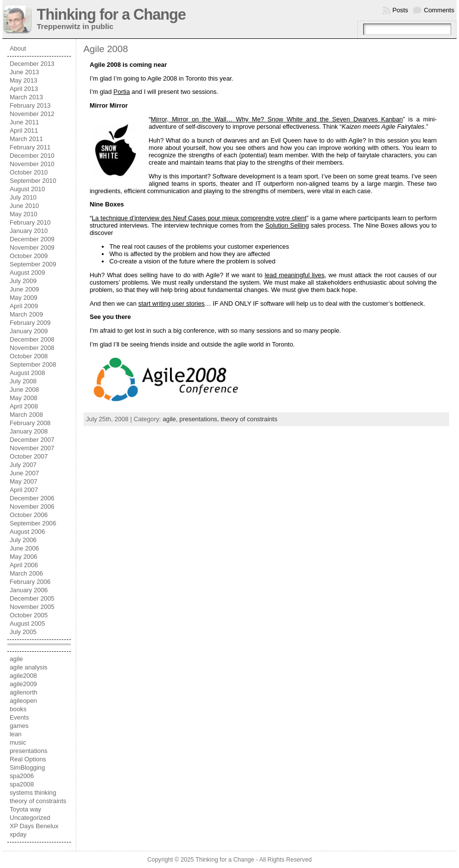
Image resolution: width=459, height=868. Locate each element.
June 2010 (25, 206)
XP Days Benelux (34, 826)
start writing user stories (171, 304)
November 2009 (32, 247)
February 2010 (30, 222)
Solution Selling (287, 225)
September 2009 (33, 264)
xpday (18, 834)
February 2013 (30, 105)
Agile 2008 (106, 49)
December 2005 (32, 598)
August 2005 (28, 623)
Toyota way (26, 809)
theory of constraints (38, 801)
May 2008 (24, 398)
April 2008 (24, 406)
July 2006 (23, 540)
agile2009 (24, 684)
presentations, (200, 419)
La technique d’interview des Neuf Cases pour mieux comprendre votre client (199, 218)
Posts (400, 10)
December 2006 (32, 498)
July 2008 (23, 381)
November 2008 (32, 348)
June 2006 (25, 548)
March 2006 (27, 573)
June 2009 (25, 289)
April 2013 (24, 89)
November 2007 (32, 448)
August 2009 (28, 273)
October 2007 (29, 456)
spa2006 (22, 776)
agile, (171, 419)
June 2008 (25, 390)
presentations (29, 751)
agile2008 (24, 676)
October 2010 (29, 172)
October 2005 (29, 615)
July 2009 (23, 281)
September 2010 (33, 181)
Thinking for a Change (111, 14)
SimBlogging (28, 767)
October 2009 (29, 256)
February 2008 (30, 423)
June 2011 (25, 122)
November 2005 (32, 607)
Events (19, 717)
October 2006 (29, 515)
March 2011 (27, 139)
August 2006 (28, 532)
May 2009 (24, 298)
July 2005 (23, 632)
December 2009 (32, 239)
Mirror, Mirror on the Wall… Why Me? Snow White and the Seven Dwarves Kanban (277, 119)
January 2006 (29, 590)
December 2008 (32, 339)
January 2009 (29, 331)
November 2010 (32, 164)
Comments (439, 10)
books (18, 709)
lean (16, 734)
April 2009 (24, 306)
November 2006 (32, 506)
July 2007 (23, 465)
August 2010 (28, 189)
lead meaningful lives (295, 275)
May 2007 (24, 481)
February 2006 (30, 582)
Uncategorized (30, 818)
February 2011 (30, 147)
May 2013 (24, 80)
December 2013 (32, 64)
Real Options (28, 759)
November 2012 (32, 114)
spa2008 (22, 784)
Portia (122, 92)
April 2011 (24, 130)
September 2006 (33, 523)
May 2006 (24, 557)
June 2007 (25, 473)
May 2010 (24, 214)
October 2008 (29, 356)
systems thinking (33, 793)
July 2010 (23, 197)
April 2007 (24, 490)
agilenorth (24, 692)
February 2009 (30, 323)
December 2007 (32, 440)
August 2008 (28, 373)
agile (16, 659)
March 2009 (27, 314)
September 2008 (33, 364)
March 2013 (27, 97)
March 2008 (27, 415)
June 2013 (25, 72)
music (18, 742)
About (18, 48)
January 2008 (29, 431)
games (19, 726)
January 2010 (29, 231)
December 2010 (32, 156)
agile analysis (29, 667)
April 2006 (24, 565)
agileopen (24, 701)
